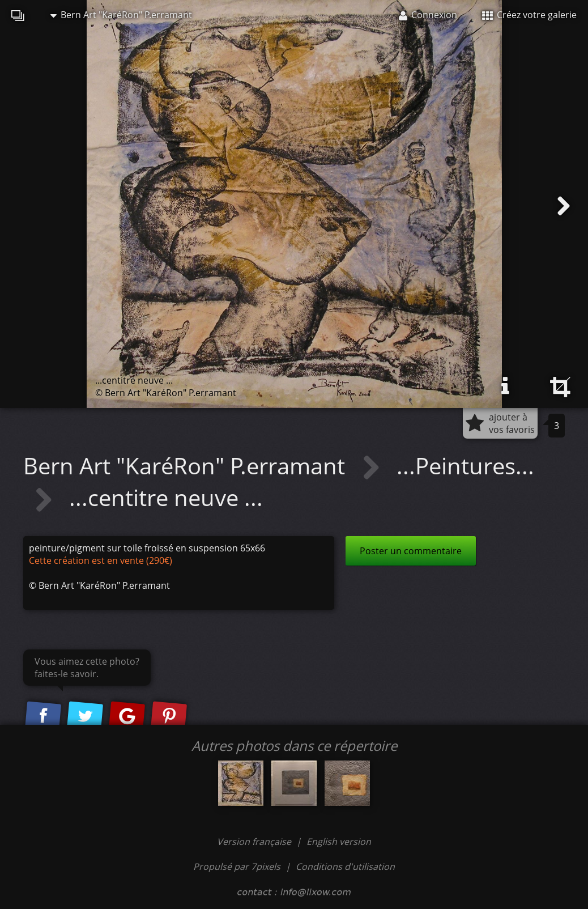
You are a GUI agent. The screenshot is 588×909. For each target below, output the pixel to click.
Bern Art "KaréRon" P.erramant (121, 15)
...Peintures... (465, 466)
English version (339, 842)
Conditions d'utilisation (345, 866)
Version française (255, 842)
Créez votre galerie (529, 15)
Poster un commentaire (411, 551)
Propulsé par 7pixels (237, 866)
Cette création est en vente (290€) (101, 560)
